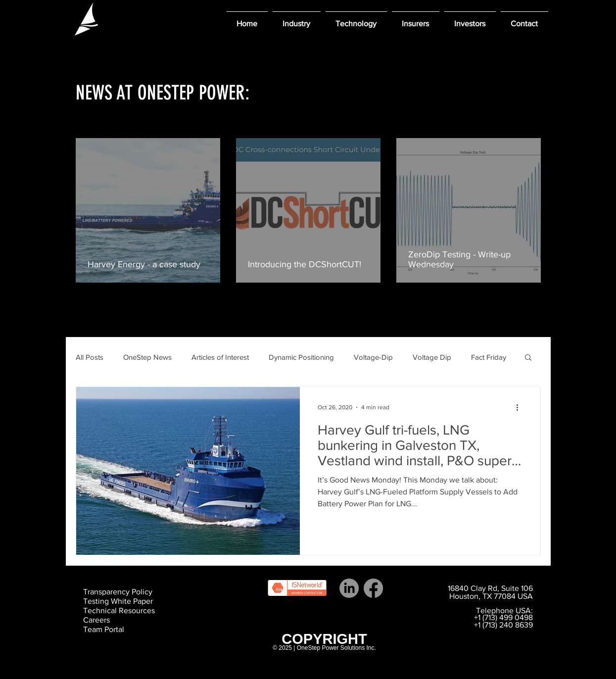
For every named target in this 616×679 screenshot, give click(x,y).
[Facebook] (373, 588)
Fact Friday (489, 357)
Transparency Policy (118, 592)
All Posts (90, 357)
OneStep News (147, 357)
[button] (297, 19)
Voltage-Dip (373, 357)
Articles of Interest (220, 357)
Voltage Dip (432, 357)
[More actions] (521, 407)
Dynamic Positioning (301, 357)
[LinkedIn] (349, 588)
